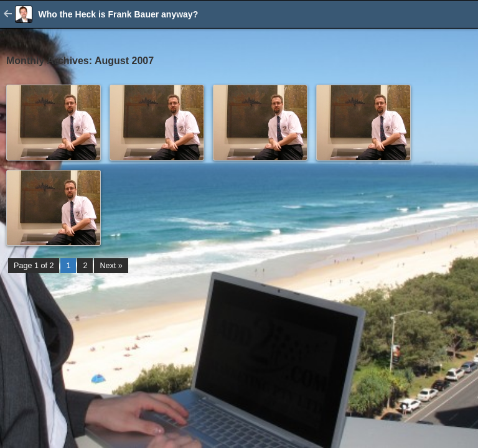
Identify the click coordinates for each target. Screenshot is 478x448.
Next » (111, 266)
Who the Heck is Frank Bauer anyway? (118, 14)
